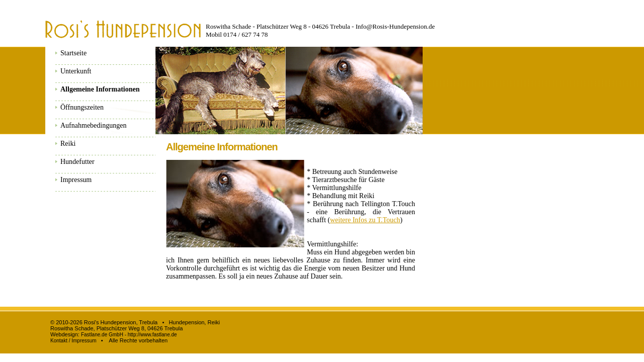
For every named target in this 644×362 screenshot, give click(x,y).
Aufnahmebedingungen (93, 125)
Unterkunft (76, 71)
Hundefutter (77, 162)
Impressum (76, 180)
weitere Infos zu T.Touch (365, 220)
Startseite (73, 53)
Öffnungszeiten (82, 107)
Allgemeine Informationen (100, 89)
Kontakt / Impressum (73, 341)
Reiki (68, 144)
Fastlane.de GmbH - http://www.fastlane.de (129, 335)
